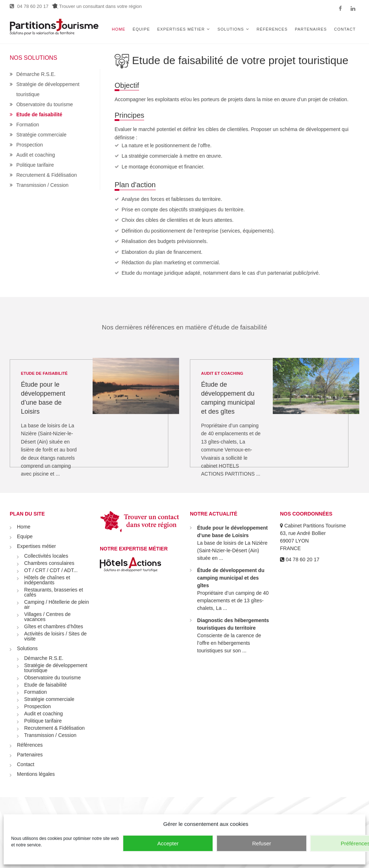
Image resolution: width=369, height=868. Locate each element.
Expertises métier (181, 29)
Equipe (25, 536)
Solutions (230, 29)
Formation (28, 125)
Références (272, 29)
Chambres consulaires (49, 563)
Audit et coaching (35, 155)
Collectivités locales (46, 556)
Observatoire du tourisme (45, 104)
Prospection (30, 145)
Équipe (141, 29)
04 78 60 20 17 (29, 6)
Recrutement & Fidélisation (46, 175)
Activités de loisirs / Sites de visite (55, 636)
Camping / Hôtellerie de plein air (57, 604)
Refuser (262, 843)
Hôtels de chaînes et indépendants (47, 580)
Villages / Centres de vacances (47, 617)
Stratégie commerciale (41, 135)
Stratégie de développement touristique (56, 668)
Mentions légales (36, 774)
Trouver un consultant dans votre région (97, 6)
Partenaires (311, 29)
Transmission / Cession (42, 185)
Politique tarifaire (35, 165)
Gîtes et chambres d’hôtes (54, 626)
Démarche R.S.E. (36, 74)
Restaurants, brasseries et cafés (54, 592)
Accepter (168, 843)
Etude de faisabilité (39, 114)
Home (119, 29)
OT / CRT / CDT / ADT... (51, 570)
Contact (345, 29)
